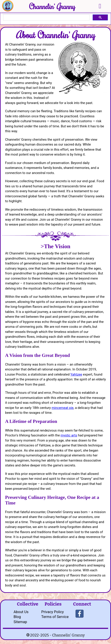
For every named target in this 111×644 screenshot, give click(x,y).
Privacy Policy (53, 612)
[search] (46, 18)
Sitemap (20, 622)
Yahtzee (76, 374)
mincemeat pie (63, 408)
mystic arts (69, 435)
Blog (17, 617)
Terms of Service (55, 617)
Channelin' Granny (52, 6)
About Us (21, 612)
